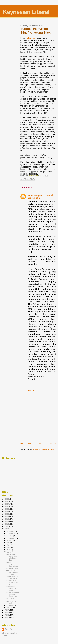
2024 (7, 504)
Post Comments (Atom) (43, 449)
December (11, 531)
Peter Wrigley (35, 195)
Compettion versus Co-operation (11, 589)
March (9, 552)
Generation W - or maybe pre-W (12, 583)
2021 (7, 511)
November (11, 534)
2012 (7, 613)
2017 (7, 521)
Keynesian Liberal (26, 12)
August (10, 540)
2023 (7, 506)
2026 (7, 499)
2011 (7, 615)
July (9, 543)
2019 (7, 516)
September (11, 538)
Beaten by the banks (11, 602)
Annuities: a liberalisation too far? (12, 572)
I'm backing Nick (12, 568)
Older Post (51, 444)
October (10, 536)
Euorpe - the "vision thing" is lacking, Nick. (12, 557)
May (9, 547)
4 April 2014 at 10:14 (41, 197)
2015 (7, 526)
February (11, 605)
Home (39, 444)
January (10, 608)
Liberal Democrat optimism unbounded (12, 595)
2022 (7, 509)
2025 (7, 501)
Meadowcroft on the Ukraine (12, 577)
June (9, 545)
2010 (7, 618)
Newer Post (26, 444)
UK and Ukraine (12, 599)
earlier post (30, 38)
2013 (7, 610)
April (9, 550)
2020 (7, 514)
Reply (31, 390)
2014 (7, 529)
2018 (7, 519)
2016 (7, 524)
